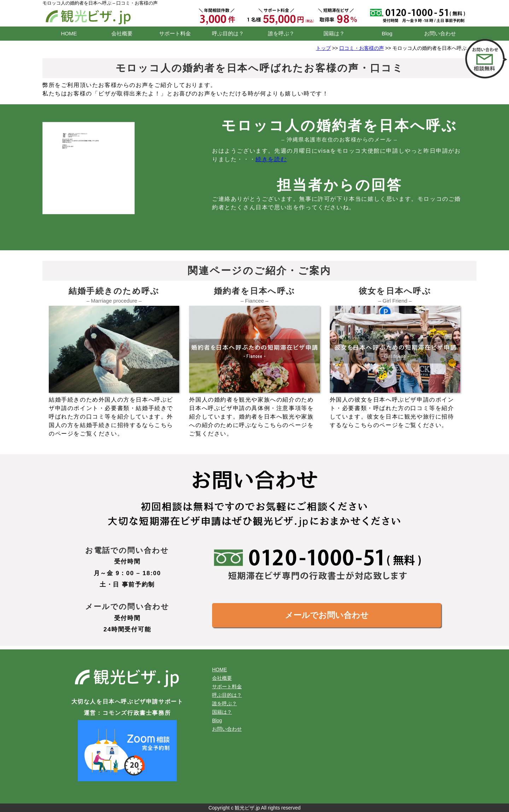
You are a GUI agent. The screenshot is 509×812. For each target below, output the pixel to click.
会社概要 (122, 33)
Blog (387, 33)
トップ (323, 48)
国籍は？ (334, 33)
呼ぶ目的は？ (228, 33)
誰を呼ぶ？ (281, 33)
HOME (69, 33)
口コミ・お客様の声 (362, 48)
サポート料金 (175, 33)
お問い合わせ (440, 33)
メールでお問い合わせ (327, 615)
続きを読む (271, 159)
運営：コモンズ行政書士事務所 (127, 713)
